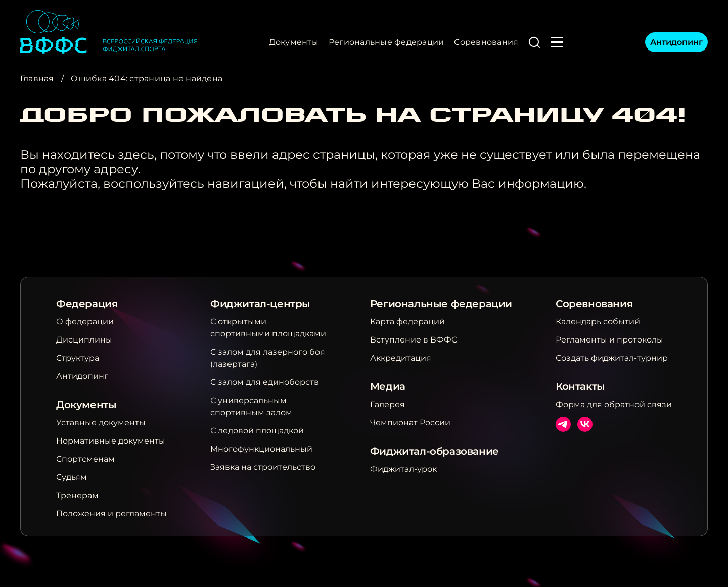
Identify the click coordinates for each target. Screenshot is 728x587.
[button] (534, 42)
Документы (294, 42)
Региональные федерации (386, 42)
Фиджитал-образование (435, 451)
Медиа (388, 386)
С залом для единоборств (265, 382)
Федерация (87, 304)
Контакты (580, 386)
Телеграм (563, 424)
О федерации (85, 322)
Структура (78, 358)
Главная (37, 79)
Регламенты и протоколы (609, 340)
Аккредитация (401, 358)
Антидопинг (676, 42)
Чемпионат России (410, 423)
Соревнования (486, 42)
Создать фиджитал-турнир (612, 358)
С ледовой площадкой (257, 431)
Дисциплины (84, 340)
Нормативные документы (111, 441)
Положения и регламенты (111, 513)
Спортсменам (85, 459)
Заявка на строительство (263, 467)
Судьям (72, 477)
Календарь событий (598, 322)
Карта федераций (407, 322)
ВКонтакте (585, 424)
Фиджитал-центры (260, 304)
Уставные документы (101, 423)
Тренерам (77, 495)
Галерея (388, 404)
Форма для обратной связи (614, 404)
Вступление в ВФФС (414, 340)
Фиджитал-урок (403, 469)
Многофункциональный (261, 449)
